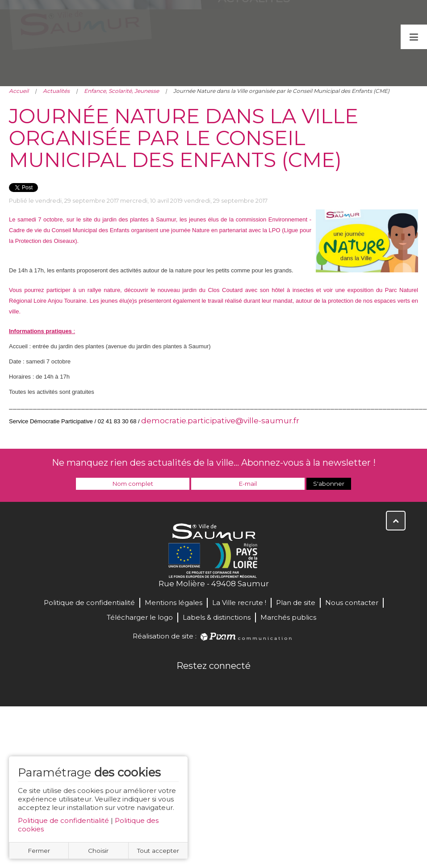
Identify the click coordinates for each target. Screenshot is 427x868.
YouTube (223, 685)
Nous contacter (352, 603)
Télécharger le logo (140, 617)
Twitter (204, 685)
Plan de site (296, 603)
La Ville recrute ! (239, 603)
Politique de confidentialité (63, 820)
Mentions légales (174, 603)
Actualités (56, 91)
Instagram (243, 685)
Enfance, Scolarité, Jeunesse (121, 91)
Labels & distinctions (217, 617)
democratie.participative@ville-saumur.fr (220, 421)
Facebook (184, 685)
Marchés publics (288, 617)
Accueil (19, 91)
